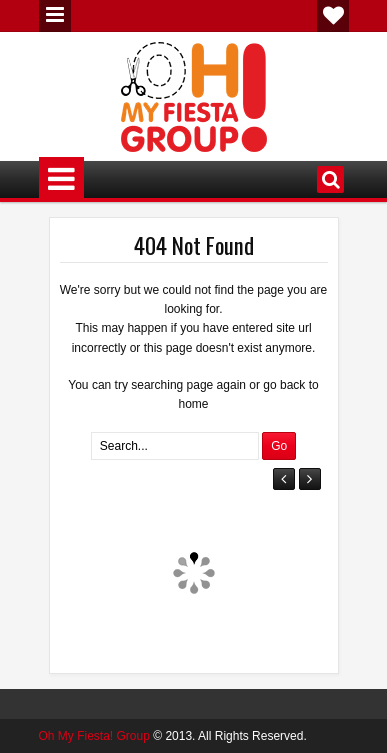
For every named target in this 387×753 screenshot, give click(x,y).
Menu (55, 16)
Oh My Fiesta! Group (94, 736)
